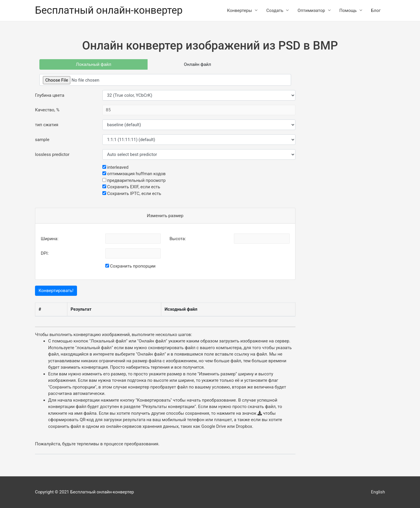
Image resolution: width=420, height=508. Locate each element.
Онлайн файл (198, 64)
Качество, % (47, 110)
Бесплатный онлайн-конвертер (109, 10)
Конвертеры (239, 10)
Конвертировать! (56, 291)
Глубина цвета (50, 95)
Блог (376, 10)
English (378, 492)
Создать (275, 10)
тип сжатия (47, 125)
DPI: (45, 254)
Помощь (348, 10)
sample (42, 140)
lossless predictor (52, 154)
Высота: (178, 239)
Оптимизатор (311, 10)
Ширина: (50, 239)
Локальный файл (93, 64)
